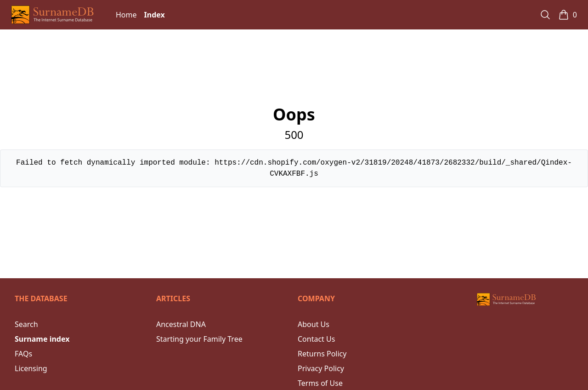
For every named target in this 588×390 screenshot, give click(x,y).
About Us (314, 324)
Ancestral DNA (181, 324)
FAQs (23, 354)
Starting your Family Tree (199, 339)
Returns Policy (322, 354)
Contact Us (316, 339)
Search (26, 324)
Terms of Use (320, 383)
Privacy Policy (321, 368)
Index (155, 15)
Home (126, 15)
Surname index (42, 339)
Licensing (31, 368)
